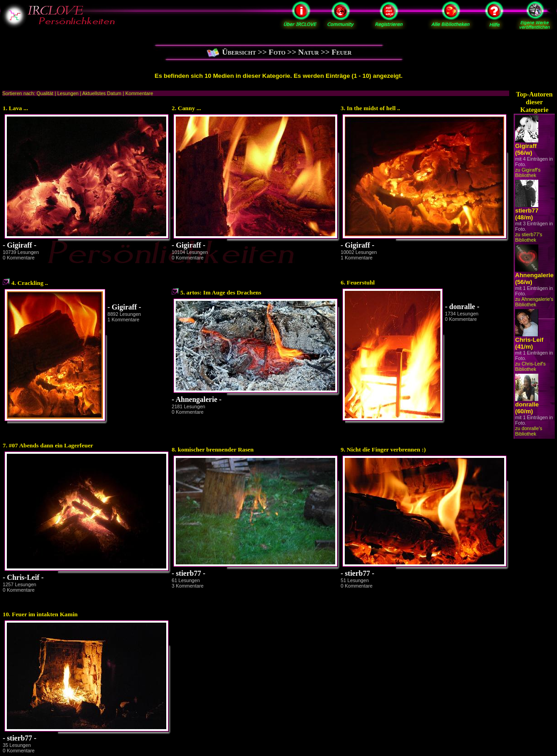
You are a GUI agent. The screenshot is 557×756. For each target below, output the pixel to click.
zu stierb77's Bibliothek (529, 237)
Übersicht (239, 52)
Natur (309, 52)
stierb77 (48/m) (527, 214)
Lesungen (68, 93)
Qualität (45, 93)
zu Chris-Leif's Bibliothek (530, 366)
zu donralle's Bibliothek (529, 431)
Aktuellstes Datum (102, 93)
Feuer (342, 52)
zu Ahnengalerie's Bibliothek (534, 302)
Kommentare (139, 93)
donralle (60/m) (527, 408)
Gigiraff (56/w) (526, 149)
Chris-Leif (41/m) (529, 343)
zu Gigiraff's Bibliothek (528, 173)
